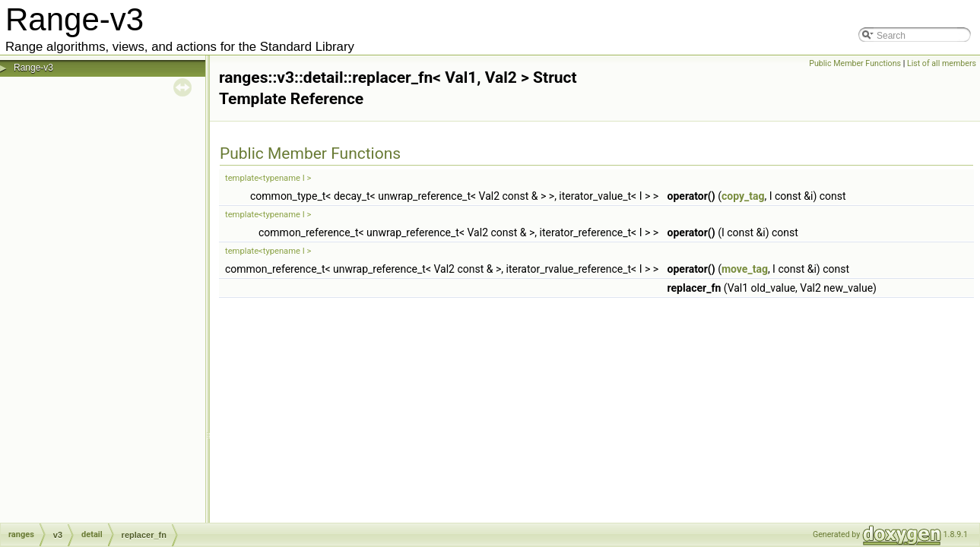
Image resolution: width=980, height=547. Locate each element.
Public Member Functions (855, 63)
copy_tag (743, 196)
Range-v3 (33, 68)
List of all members (942, 63)
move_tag (745, 269)
